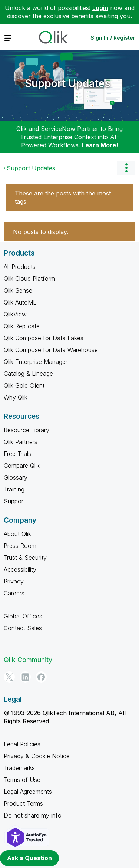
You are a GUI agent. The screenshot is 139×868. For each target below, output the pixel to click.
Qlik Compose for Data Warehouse (51, 350)
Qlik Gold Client (24, 385)
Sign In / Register (113, 38)
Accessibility (20, 569)
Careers (14, 593)
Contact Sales (23, 628)
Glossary (16, 477)
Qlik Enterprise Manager (36, 362)
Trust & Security (25, 558)
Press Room (20, 546)
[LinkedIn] (25, 677)
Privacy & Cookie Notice (37, 756)
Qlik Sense (18, 290)
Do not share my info (33, 815)
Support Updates (68, 83)
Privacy (14, 581)
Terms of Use (22, 780)
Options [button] (126, 168)
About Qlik (17, 534)
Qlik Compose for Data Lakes (44, 338)
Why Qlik (16, 397)
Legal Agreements (28, 792)
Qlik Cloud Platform (29, 279)
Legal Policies (22, 744)
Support (14, 501)
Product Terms (23, 803)
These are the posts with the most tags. (63, 197)
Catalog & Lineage (28, 374)
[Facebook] (41, 677)
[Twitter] (9, 677)
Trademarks (19, 768)
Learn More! (100, 145)
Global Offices (23, 616)
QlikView (15, 314)
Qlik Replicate (22, 326)
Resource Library (27, 430)
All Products (20, 267)
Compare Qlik (22, 466)
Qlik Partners (21, 442)
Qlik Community (28, 660)
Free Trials (17, 454)
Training (14, 489)
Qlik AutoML (20, 302)
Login (100, 8)
